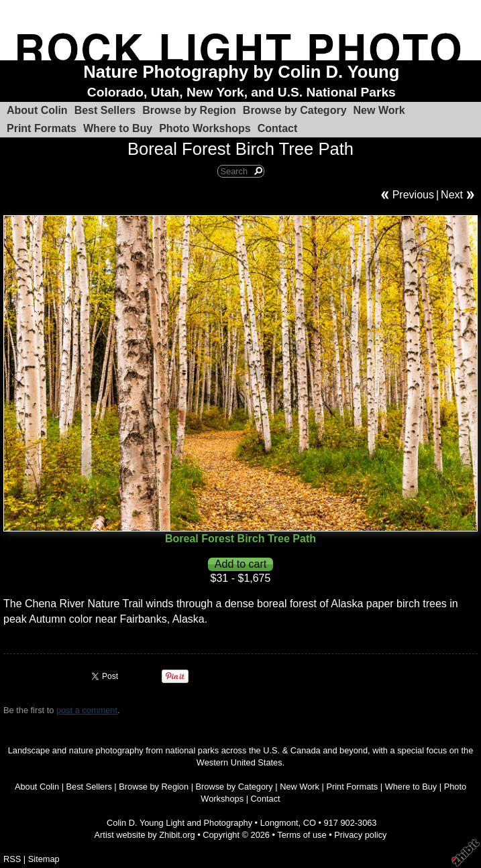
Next (452, 195)
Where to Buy (118, 128)
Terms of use (302, 835)
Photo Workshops (205, 128)
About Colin (37, 110)
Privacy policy (360, 835)
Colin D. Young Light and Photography (179, 823)
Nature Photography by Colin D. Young (241, 72)
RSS (12, 859)
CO (310, 823)
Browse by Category (295, 110)
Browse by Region (189, 110)
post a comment (87, 710)
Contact (278, 128)
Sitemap (44, 859)
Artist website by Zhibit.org (145, 835)
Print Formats (42, 128)
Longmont (279, 823)
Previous (413, 195)
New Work (379, 110)
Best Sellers (105, 110)
